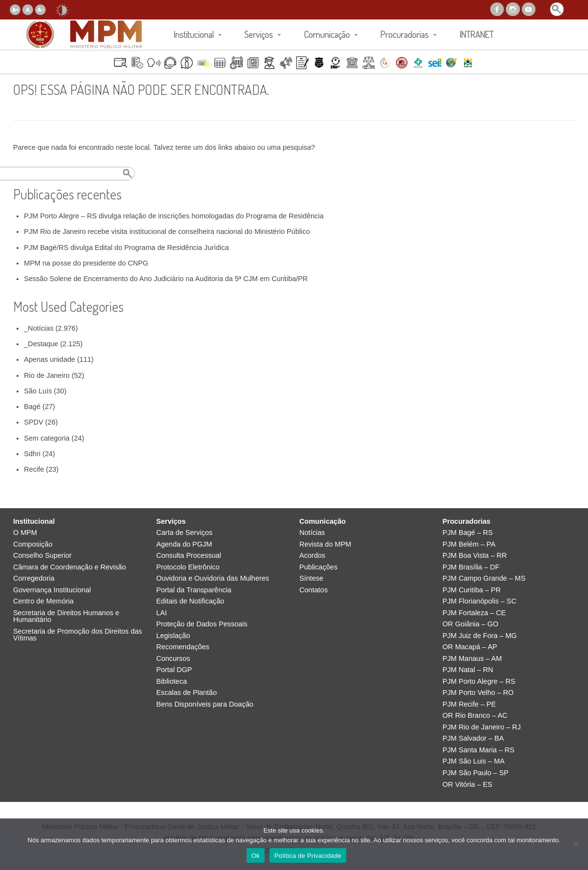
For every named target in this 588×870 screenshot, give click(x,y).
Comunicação (327, 34)
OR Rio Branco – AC (475, 716)
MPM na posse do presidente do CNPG (86, 263)
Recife (34, 469)
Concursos (173, 659)
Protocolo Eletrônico (188, 567)
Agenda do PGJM (184, 544)
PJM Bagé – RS (468, 533)
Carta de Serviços (184, 533)
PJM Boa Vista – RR (475, 556)
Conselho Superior (43, 556)
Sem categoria (47, 438)
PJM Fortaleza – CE (474, 613)
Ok (256, 856)
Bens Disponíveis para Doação (205, 704)
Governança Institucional (52, 590)
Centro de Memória (44, 601)
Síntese (312, 578)
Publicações (319, 567)
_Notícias (39, 328)
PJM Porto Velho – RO (478, 693)
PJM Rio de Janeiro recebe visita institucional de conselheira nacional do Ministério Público (167, 231)
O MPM (25, 533)
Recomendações (183, 647)
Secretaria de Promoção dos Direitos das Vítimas (78, 635)
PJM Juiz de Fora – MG (480, 636)
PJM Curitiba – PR (472, 590)
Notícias (312, 533)
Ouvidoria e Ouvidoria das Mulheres (213, 578)
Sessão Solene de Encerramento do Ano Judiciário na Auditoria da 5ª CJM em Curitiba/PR (166, 279)
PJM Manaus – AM (472, 659)
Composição (33, 544)
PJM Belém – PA (469, 544)
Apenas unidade (49, 359)
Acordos (312, 556)
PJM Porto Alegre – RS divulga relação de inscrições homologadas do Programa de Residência (174, 216)
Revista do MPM (326, 544)
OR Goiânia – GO (471, 624)
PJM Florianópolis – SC (480, 601)
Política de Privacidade (308, 856)
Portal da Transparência (194, 590)
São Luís (38, 391)
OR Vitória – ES (467, 785)
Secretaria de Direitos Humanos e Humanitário (66, 616)
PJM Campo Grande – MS (484, 578)
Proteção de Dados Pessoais (202, 624)
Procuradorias (404, 34)
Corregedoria (34, 578)
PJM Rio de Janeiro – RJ (482, 727)
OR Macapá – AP (470, 647)
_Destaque (41, 344)
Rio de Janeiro (47, 375)
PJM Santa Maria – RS (479, 750)
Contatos (314, 590)
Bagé (32, 407)
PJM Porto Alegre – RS (479, 682)
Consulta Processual (188, 556)
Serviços (258, 34)
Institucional (194, 34)
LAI (161, 613)
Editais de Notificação (190, 601)
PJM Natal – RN (468, 670)
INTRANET (477, 34)
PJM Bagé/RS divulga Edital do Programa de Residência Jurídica (126, 248)
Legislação (173, 636)
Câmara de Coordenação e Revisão (70, 567)
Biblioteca (171, 682)
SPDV (34, 422)
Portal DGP (174, 670)
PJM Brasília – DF (471, 567)
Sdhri (32, 454)
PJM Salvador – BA (473, 738)
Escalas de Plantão (187, 693)
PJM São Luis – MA (474, 761)
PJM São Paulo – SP (476, 773)
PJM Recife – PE (469, 704)
